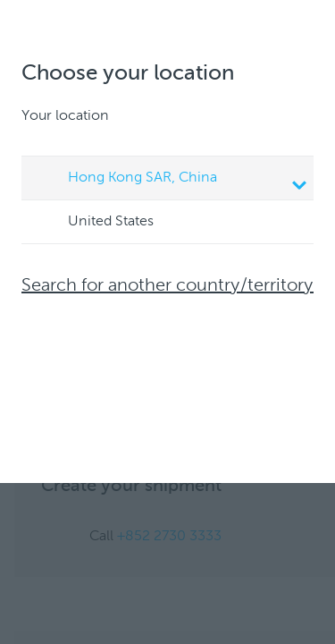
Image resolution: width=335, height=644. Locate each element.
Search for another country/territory (167, 286)
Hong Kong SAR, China (170, 180)
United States (94, 223)
